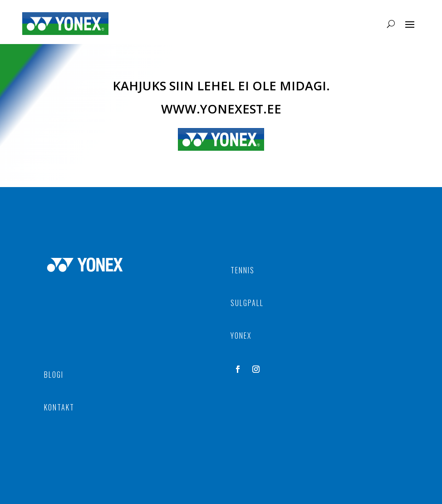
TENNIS (243, 270)
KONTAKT (59, 407)
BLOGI (54, 375)
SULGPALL (247, 303)
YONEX (241, 336)
